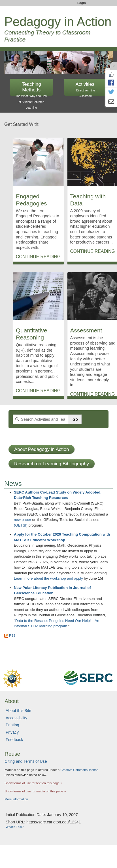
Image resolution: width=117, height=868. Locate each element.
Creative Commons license (79, 770)
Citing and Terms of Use (26, 761)
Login (82, 3)
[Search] (41, 419)
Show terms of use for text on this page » (33, 783)
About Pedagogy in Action (42, 449)
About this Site (18, 711)
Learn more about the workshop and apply (48, 578)
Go (75, 419)
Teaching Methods (31, 89)
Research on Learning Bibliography (52, 464)
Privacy (12, 732)
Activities (86, 89)
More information (16, 799)
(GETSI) (21, 525)
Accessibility (16, 718)
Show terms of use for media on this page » (35, 791)
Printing (12, 725)
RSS (10, 635)
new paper (23, 520)
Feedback (14, 740)
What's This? (15, 827)
